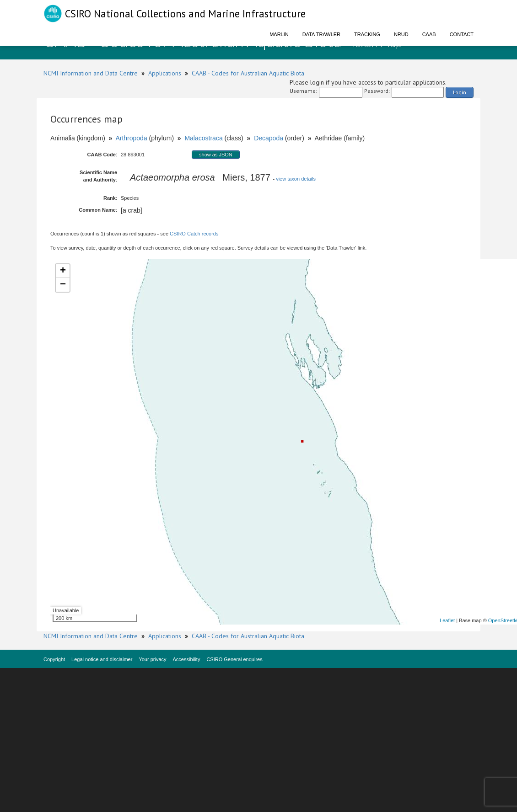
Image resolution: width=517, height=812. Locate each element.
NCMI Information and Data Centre (91, 73)
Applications (165, 73)
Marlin (279, 34)
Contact (462, 34)
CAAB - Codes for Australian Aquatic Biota (248, 73)
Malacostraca (203, 138)
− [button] (63, 285)
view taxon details (296, 179)
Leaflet (447, 620)
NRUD (401, 34)
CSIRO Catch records (194, 234)
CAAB (429, 34)
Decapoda (269, 138)
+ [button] (63, 271)
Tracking (367, 34)
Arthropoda (131, 138)
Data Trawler (321, 34)
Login (460, 92)
